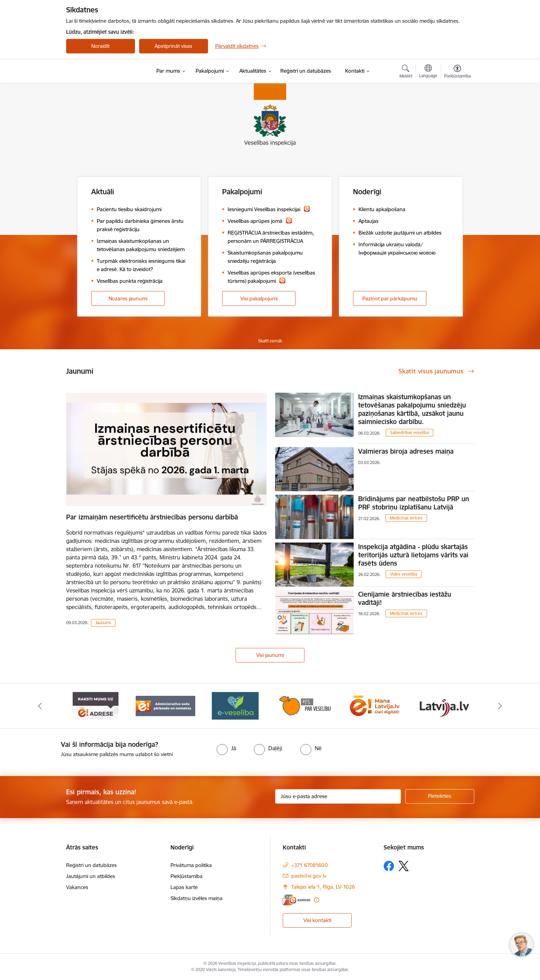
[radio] (226, 748)
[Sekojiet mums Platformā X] (404, 866)
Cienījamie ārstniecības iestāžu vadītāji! (405, 598)
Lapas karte (184, 887)
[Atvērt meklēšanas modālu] (406, 72)
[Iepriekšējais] (40, 706)
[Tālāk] (500, 706)
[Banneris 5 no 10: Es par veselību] (375, 705)
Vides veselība (404, 574)
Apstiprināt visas (173, 46)
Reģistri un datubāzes (91, 865)
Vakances (77, 887)
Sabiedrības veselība (409, 432)
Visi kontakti (317, 920)
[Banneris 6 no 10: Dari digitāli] (444, 705)
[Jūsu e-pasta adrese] (338, 796)
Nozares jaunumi (128, 298)
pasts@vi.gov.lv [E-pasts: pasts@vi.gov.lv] (309, 876)
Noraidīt (100, 46)
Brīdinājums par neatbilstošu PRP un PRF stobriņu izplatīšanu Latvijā (414, 503)
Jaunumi (103, 623)
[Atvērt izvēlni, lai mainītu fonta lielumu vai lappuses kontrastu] (458, 72)
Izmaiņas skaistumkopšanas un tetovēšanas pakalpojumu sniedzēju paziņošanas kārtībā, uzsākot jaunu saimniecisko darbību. (412, 409)
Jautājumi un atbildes (91, 876)
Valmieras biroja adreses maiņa (406, 451)
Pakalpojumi (242, 192)
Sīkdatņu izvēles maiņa (196, 898)
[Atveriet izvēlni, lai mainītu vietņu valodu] (428, 72)
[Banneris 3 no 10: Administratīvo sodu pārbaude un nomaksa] (235, 705)
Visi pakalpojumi (259, 298)
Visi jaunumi (270, 655)
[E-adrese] (297, 900)
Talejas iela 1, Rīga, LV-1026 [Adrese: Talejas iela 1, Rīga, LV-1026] (323, 887)
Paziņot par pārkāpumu (390, 298)
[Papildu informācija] (316, 900)
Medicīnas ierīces (406, 518)
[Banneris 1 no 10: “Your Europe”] (96, 705)
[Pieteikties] (440, 796)
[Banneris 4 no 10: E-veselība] (305, 705)
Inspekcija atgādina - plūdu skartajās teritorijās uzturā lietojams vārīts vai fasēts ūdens (413, 555)
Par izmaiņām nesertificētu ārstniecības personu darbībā (152, 517)
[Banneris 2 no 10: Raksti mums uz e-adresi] (165, 705)
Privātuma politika (191, 865)
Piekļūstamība (186, 876)
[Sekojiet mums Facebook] (389, 866)
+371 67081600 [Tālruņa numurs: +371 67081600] (310, 865)
